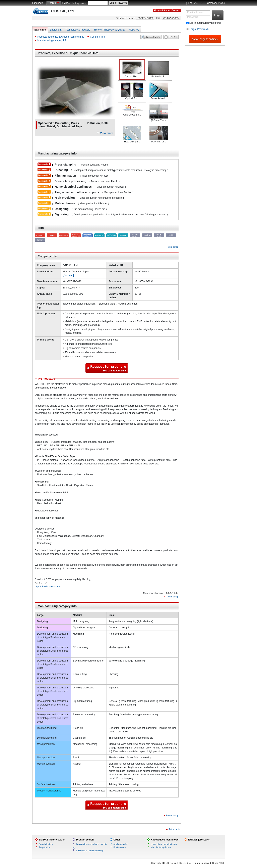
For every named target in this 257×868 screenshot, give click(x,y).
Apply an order (121, 844)
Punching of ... (159, 134)
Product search (85, 840)
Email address (195, 12)
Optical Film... (132, 69)
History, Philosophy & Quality (110, 30)
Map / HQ (134, 30)
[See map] (68, 275)
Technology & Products (78, 30)
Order (117, 840)
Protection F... (159, 69)
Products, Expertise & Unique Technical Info (61, 37)
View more (107, 133)
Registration (45, 847)
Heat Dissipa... (132, 134)
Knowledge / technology (165, 840)
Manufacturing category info (52, 40)
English (52, 3)
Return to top (172, 247)
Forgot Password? (199, 29)
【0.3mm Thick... (159, 113)
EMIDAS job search (199, 840)
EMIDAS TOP (196, 3)
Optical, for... (132, 91)
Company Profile (216, 3)
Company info (98, 37)
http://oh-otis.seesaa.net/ (48, 587)
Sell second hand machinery (90, 851)
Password (193, 17)
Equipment (56, 30)
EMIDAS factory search (75, 3)
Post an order (120, 847)
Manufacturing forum (161, 847)
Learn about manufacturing (164, 844)
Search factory (46, 844)
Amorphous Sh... (132, 110)
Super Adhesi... (159, 91)
